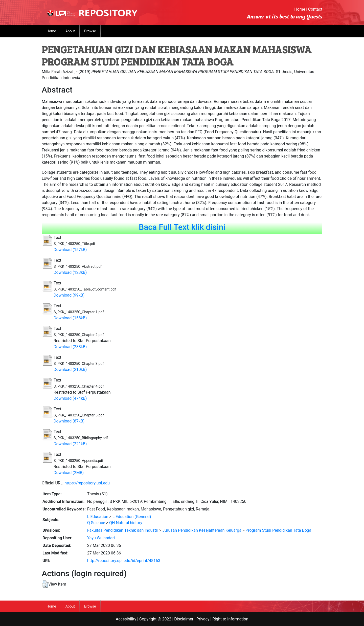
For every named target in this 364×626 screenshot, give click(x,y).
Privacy (203, 619)
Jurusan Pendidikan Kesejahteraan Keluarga (202, 530)
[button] (45, 584)
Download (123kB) (70, 272)
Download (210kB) (70, 370)
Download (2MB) (69, 473)
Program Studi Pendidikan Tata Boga (278, 530)
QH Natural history (126, 523)
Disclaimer (184, 619)
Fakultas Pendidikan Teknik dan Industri (123, 530)
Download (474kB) (70, 398)
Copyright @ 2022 (155, 619)
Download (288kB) (70, 347)
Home (300, 9)
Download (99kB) (69, 295)
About (70, 31)
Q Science (96, 523)
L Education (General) (132, 517)
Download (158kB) (70, 318)
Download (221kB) (70, 444)
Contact (315, 9)
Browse (90, 31)
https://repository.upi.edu (87, 483)
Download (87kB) (69, 421)
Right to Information (230, 619)
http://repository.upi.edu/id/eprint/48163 (124, 561)
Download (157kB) (70, 250)
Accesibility (126, 619)
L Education (98, 517)
